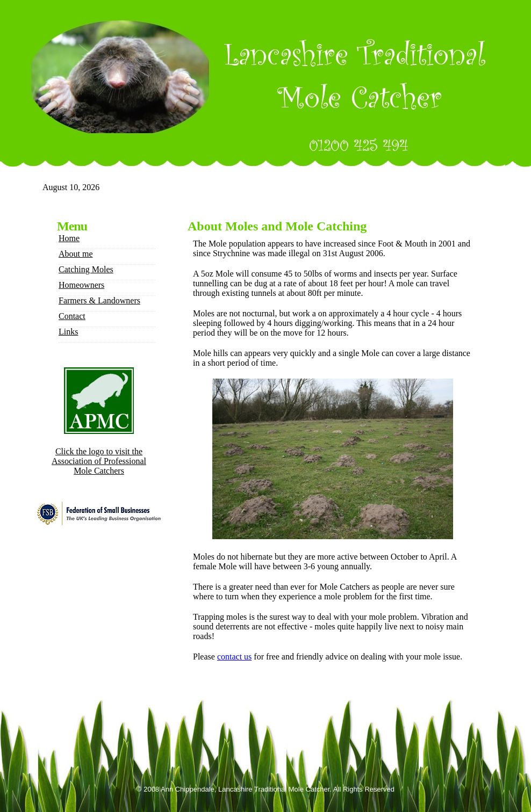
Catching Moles (86, 269)
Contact (72, 316)
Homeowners (81, 285)
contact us (234, 657)
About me (76, 254)
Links (68, 332)
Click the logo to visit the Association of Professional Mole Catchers (99, 461)
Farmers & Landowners (99, 300)
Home (69, 238)
